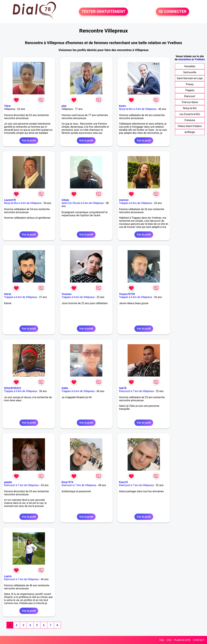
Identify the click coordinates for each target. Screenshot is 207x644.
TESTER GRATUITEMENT (103, 12)
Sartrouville (190, 72)
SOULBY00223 (13, 388)
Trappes (190, 90)
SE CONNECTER (172, 12)
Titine (7, 106)
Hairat (8, 294)
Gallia (65, 388)
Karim (122, 106)
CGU (169, 640)
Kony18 (123, 482)
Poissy (190, 84)
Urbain (65, 200)
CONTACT (199, 640)
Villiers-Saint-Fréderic (190, 126)
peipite (8, 482)
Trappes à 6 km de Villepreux (136, 203)
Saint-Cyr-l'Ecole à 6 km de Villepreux (83, 203)
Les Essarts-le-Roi (190, 114)
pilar (64, 106)
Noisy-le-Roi (190, 108)
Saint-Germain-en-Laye (190, 78)
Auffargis (190, 132)
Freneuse (190, 120)
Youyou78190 (127, 294)
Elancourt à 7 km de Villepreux (136, 391)
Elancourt (190, 96)
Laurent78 (10, 200)
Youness (67, 294)
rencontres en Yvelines (191, 59)
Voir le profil (29, 141)
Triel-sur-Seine (190, 102)
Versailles (190, 66)
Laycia (8, 576)
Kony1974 (67, 482)
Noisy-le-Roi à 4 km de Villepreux (138, 109)
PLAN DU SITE (182, 640)
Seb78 (123, 388)
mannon (124, 200)
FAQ (162, 640)
